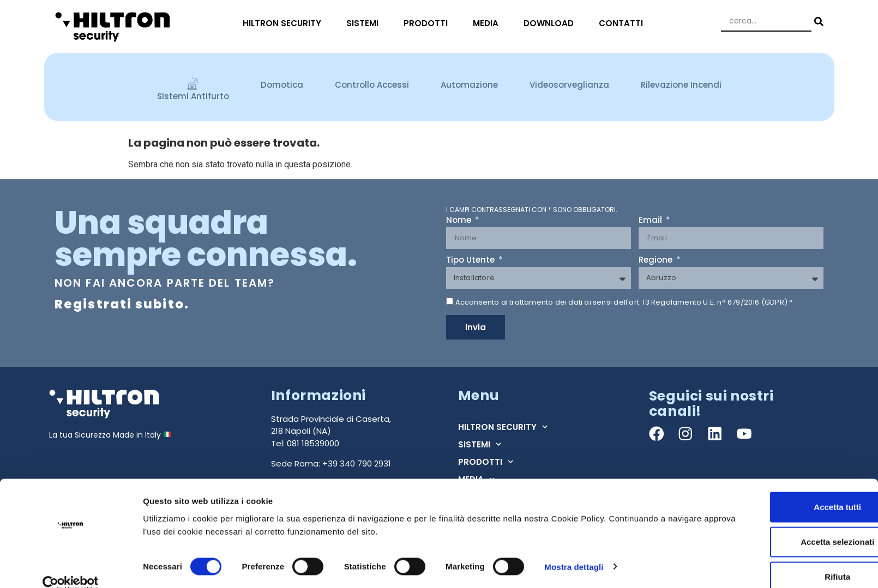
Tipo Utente (471, 260)
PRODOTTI (428, 23)
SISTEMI (365, 23)
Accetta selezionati (787, 525)
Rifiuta (787, 559)
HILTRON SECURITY (285, 23)
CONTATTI (624, 23)
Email (651, 221)
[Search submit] (817, 22)
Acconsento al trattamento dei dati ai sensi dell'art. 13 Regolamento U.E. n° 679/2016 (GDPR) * (624, 302)
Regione (657, 260)
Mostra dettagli (574, 549)
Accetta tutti (787, 490)
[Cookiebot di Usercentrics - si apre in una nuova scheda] (71, 567)
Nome (460, 221)
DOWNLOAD (551, 23)
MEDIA (488, 23)
